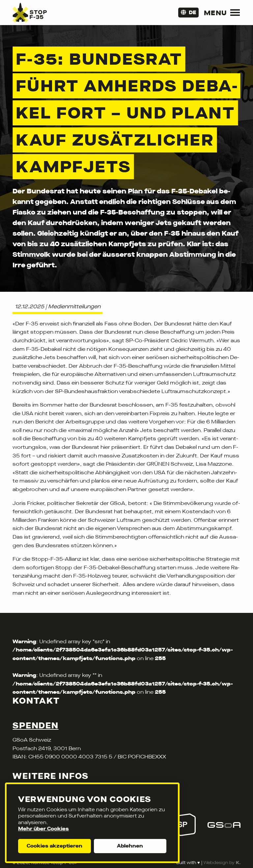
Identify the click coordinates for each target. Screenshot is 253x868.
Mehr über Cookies (43, 829)
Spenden (35, 726)
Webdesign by (222, 863)
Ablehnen (130, 846)
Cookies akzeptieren (55, 846)
